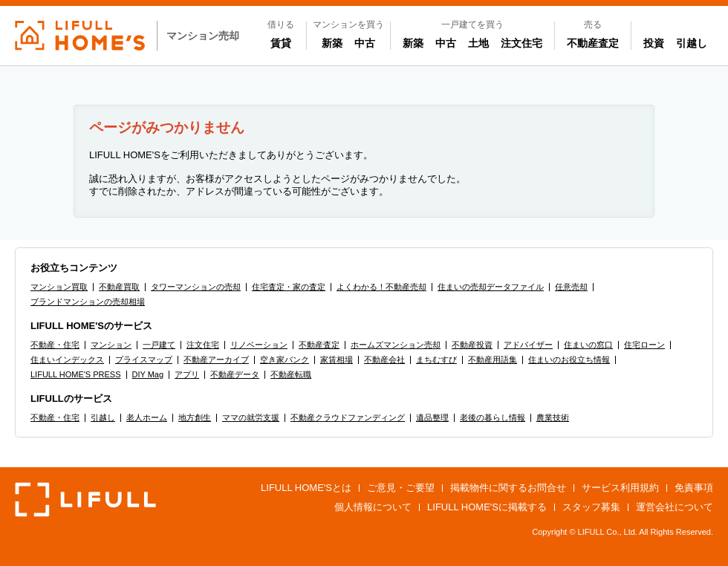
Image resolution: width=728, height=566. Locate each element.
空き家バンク (285, 360)
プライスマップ (144, 360)
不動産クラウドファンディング (348, 417)
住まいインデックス (67, 360)
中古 (368, 42)
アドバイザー (528, 345)
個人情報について (373, 507)
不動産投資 (472, 345)
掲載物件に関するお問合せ (508, 488)
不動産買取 (119, 287)
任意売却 (571, 287)
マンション (111, 345)
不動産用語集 (493, 360)
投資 (654, 43)
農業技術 (553, 417)
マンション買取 (59, 287)
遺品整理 (432, 417)
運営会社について (675, 507)
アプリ (187, 374)
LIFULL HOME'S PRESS (76, 374)
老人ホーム (147, 417)
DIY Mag (148, 374)
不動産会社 (384, 360)
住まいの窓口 (588, 345)
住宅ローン (644, 345)
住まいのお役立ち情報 (569, 360)
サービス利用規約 (620, 488)
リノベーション (259, 345)
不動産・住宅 (55, 345)
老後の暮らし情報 (493, 417)
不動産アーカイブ (216, 360)
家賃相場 (337, 360)
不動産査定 (593, 43)
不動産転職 (291, 374)
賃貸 (281, 43)
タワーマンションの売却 (196, 287)
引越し (692, 43)
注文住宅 (521, 43)
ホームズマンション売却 (396, 345)
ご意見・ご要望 (401, 488)
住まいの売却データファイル (491, 287)
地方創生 (195, 417)
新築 (335, 42)
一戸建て (159, 345)
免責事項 (694, 488)
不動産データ (235, 374)
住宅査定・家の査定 (289, 287)
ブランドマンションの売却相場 (88, 302)
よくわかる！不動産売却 (381, 287)
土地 (478, 43)
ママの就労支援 (251, 417)
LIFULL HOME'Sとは (306, 488)
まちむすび (436, 360)
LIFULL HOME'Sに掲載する (487, 507)
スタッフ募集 (591, 507)
